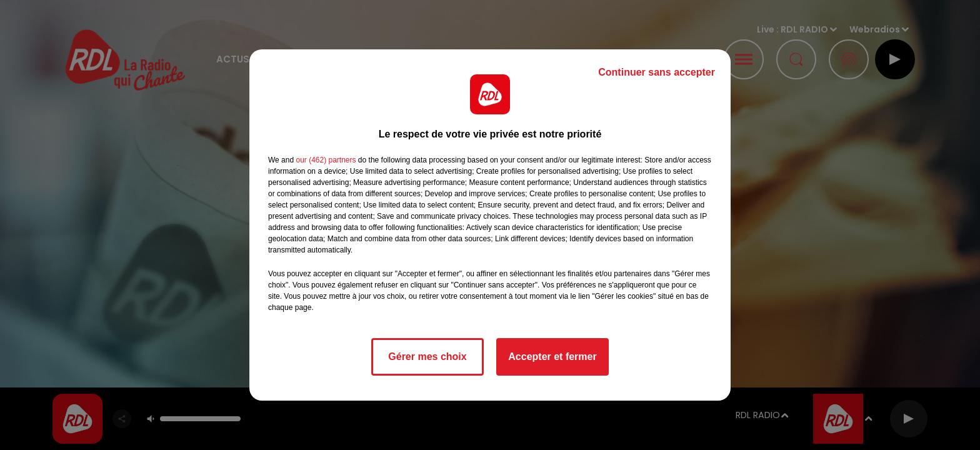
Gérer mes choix (427, 357)
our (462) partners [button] (326, 160)
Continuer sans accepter (657, 72)
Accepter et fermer (552, 357)
